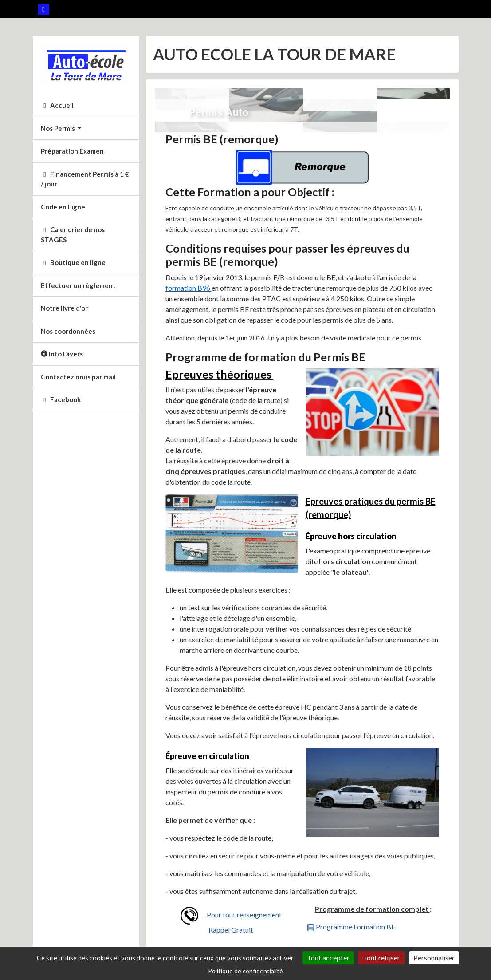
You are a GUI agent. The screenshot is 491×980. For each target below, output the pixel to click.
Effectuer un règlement (78, 285)
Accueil (57, 105)
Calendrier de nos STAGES (73, 235)
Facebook (61, 399)
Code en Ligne (63, 207)
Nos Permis (59, 128)
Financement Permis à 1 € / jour (85, 179)
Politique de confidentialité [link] (245, 971)
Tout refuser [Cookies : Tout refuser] (381, 958)
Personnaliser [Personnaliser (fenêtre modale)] (434, 958)
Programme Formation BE (355, 927)
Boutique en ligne (73, 262)
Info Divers (62, 354)
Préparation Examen (72, 151)
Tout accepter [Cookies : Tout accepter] (328, 958)
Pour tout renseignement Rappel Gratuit (231, 920)
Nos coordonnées (68, 331)
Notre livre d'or (64, 308)
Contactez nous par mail (78, 377)
